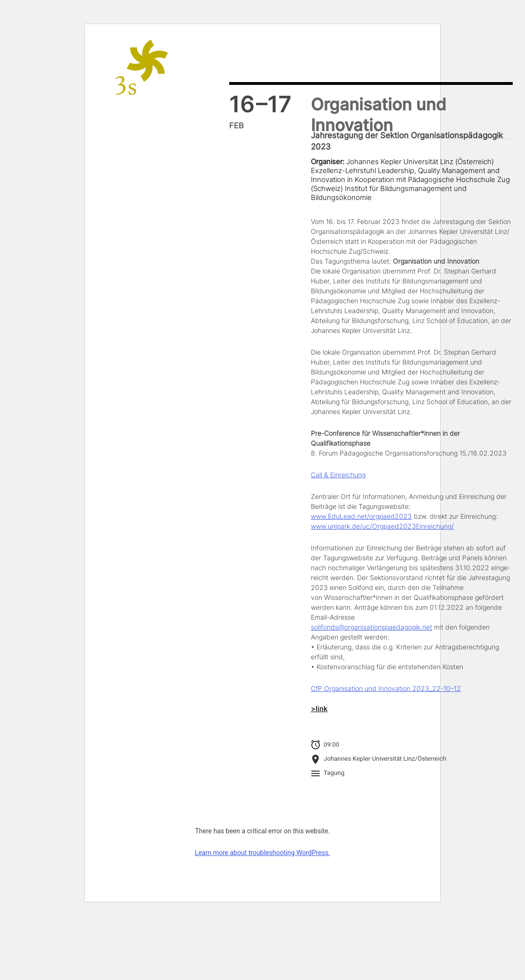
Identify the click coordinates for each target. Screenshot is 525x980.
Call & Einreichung (338, 475)
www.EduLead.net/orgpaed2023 (361, 516)
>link (319, 709)
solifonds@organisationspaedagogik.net (371, 627)
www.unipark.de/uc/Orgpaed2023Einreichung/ (382, 526)
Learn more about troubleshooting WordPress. (262, 853)
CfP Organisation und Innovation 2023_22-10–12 (386, 688)
